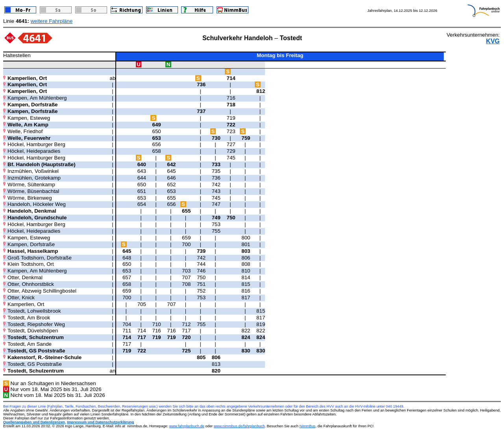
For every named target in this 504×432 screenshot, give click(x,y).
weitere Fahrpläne (52, 21)
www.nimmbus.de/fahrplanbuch (239, 426)
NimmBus (308, 426)
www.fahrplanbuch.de (187, 426)
